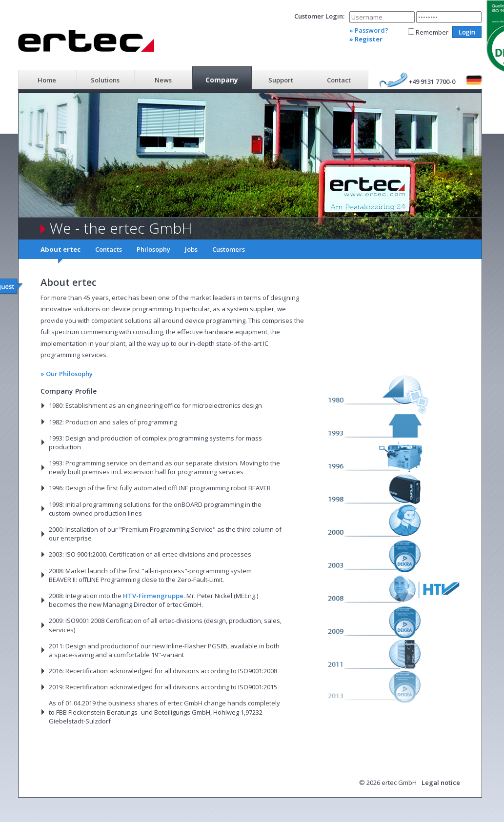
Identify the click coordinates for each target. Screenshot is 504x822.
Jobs (191, 249)
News (163, 80)
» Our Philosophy (67, 374)
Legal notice (441, 782)
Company (222, 80)
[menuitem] (47, 79)
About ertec (60, 249)
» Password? (369, 30)
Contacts (109, 249)
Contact (339, 80)
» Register (366, 39)
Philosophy (153, 249)
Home (47, 80)
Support (281, 80)
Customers (229, 249)
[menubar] (193, 79)
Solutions (105, 80)
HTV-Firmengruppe (153, 596)
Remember (432, 32)
